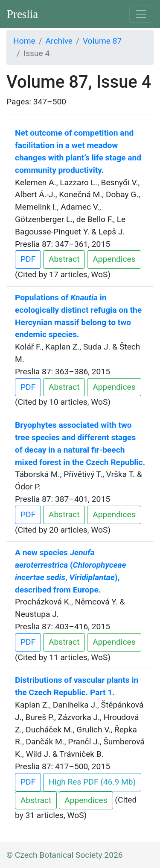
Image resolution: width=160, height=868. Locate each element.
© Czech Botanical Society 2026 (65, 855)
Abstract (64, 259)
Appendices (114, 259)
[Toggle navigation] (141, 14)
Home (24, 41)
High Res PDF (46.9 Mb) (92, 782)
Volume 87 (102, 41)
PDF (28, 259)
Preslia (22, 14)
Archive (59, 41)
